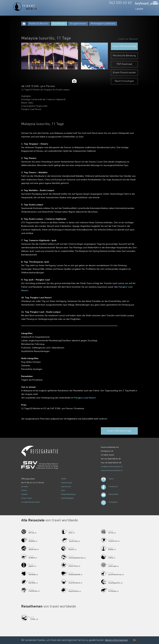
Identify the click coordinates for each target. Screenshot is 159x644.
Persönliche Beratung (124, 56)
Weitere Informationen (116, 640)
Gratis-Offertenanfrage (124, 46)
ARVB (64, 479)
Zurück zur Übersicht (128, 39)
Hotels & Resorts (39, 24)
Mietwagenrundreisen (103, 24)
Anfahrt (24, 494)
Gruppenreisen (78, 24)
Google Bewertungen (31, 502)
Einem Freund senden (124, 73)
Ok (134, 640)
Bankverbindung (68, 494)
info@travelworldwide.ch (112, 466)
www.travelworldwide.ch (112, 470)
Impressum (66, 486)
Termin (24, 490)
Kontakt (25, 486)
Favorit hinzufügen (124, 81)
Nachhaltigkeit (67, 498)
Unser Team (27, 498)
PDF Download (124, 64)
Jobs (63, 490)
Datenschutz (67, 483)
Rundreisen (59, 24)
